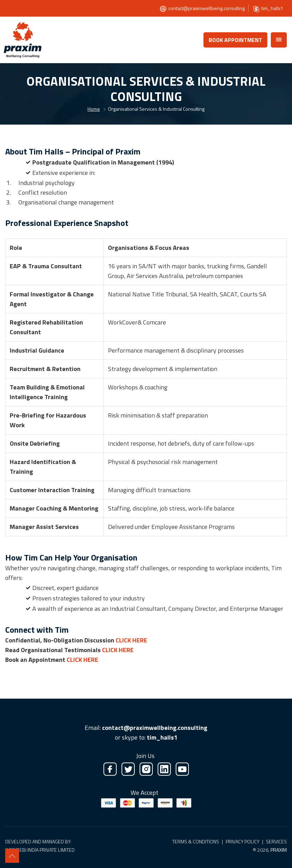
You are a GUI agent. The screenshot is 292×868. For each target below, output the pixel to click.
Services (276, 841)
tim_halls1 (272, 8)
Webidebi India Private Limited (40, 850)
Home (94, 109)
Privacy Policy (243, 841)
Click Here (131, 640)
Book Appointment (235, 40)
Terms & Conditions (196, 841)
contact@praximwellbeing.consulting (207, 8)
